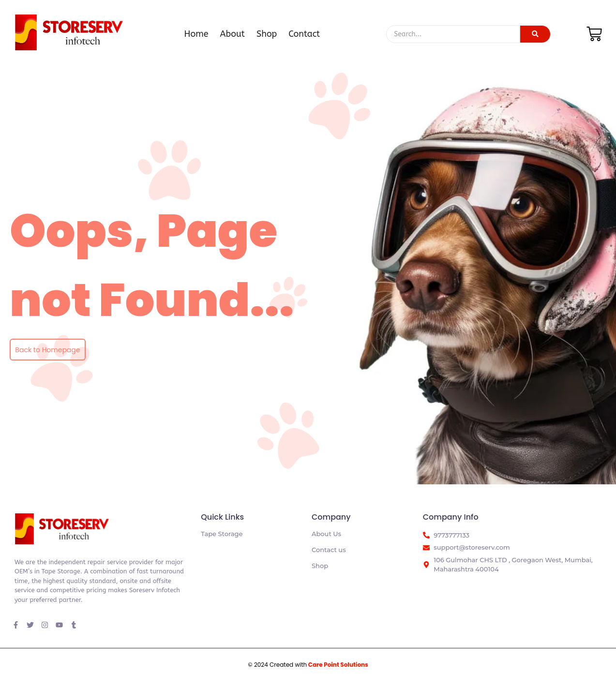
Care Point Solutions (338, 665)
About (233, 34)
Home (196, 34)
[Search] (453, 34)
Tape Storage (222, 534)
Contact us (329, 550)
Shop (267, 34)
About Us (326, 534)
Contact (304, 34)
